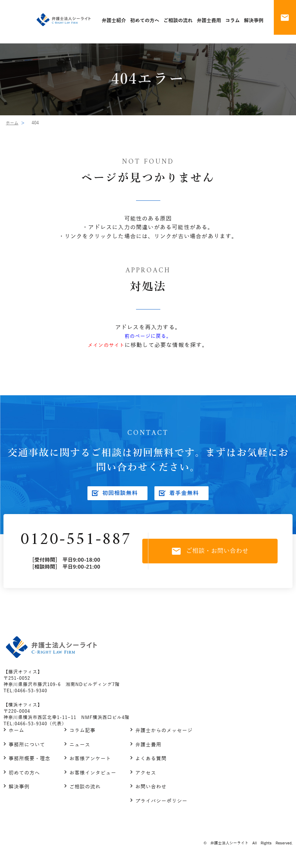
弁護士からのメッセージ (164, 733)
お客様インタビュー (93, 775)
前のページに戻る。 (148, 336)
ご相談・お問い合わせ (214, 552)
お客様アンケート (90, 761)
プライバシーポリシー (161, 803)
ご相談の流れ (85, 789)
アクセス (146, 775)
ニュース (80, 747)
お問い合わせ (151, 789)
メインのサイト (106, 345)
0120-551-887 (77, 541)
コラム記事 (82, 733)
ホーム (13, 123)
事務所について (27, 747)
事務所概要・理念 (29, 761)
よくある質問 (151, 761)
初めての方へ (24, 775)
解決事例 (19, 789)
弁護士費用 (148, 747)
